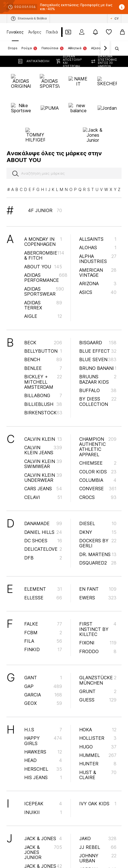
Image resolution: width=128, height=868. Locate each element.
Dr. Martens (98, 510)
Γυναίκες (15, 32)
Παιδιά (52, 32)
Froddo (98, 607)
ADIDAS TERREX (43, 260)
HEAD (43, 716)
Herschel (43, 724)
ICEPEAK (43, 759)
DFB (43, 513)
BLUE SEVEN (98, 315)
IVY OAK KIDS (98, 759)
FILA (43, 597)
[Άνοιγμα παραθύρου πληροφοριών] (122, 7)
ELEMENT (43, 545)
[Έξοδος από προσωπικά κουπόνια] (68, 32)
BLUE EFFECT (98, 307)
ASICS (98, 248)
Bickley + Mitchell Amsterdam (43, 337)
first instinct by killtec (98, 585)
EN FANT (98, 545)
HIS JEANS (43, 733)
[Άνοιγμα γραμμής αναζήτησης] (115, 49)
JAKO (98, 794)
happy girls (43, 696)
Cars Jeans (43, 444)
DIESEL (98, 479)
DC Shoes (43, 496)
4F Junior (45, 166)
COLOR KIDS (98, 427)
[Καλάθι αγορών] (122, 32)
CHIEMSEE (98, 419)
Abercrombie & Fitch (44, 211)
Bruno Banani (98, 324)
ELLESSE (43, 553)
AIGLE (43, 272)
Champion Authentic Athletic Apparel (98, 402)
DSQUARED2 (98, 518)
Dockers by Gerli (98, 499)
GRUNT (98, 647)
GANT (43, 633)
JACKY (43, 849)
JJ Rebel (98, 802)
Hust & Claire (98, 730)
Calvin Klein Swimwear (43, 419)
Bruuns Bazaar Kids (98, 335)
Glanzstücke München (98, 636)
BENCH (43, 315)
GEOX (43, 659)
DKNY (98, 487)
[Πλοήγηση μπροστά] (105, 48)
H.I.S (43, 685)
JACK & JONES (43, 794)
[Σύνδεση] (82, 32)
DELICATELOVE (43, 505)
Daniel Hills (43, 487)
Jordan (98, 825)
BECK (43, 298)
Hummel (98, 711)
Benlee (43, 324)
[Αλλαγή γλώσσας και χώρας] (114, 19)
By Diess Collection (98, 357)
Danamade (43, 479)
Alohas (98, 203)
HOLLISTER (98, 694)
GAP (43, 642)
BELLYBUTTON (43, 307)
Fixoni (98, 598)
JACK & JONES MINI (43, 824)
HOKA (98, 685)
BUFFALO (98, 346)
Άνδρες (35, 32)
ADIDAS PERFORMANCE (46, 233)
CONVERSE (98, 444)
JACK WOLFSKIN (43, 838)
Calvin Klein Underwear (43, 433)
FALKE (43, 579)
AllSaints (98, 195)
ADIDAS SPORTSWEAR (44, 247)
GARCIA (43, 650)
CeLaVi (43, 453)
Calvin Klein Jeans (43, 406)
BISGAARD (98, 298)
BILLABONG (43, 351)
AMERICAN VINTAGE (98, 228)
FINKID (43, 605)
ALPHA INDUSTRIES (98, 214)
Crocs (98, 453)
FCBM (43, 588)
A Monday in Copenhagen (43, 197)
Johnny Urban (98, 814)
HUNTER (98, 719)
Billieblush (43, 360)
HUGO (98, 702)
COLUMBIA (98, 436)
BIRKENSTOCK (43, 368)
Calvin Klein (43, 394)
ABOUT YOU (43, 222)
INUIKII (43, 768)
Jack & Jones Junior (43, 808)
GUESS (98, 655)
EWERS (98, 553)
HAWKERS (43, 707)
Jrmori (98, 833)
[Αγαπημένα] (109, 32)
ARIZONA (98, 239)
